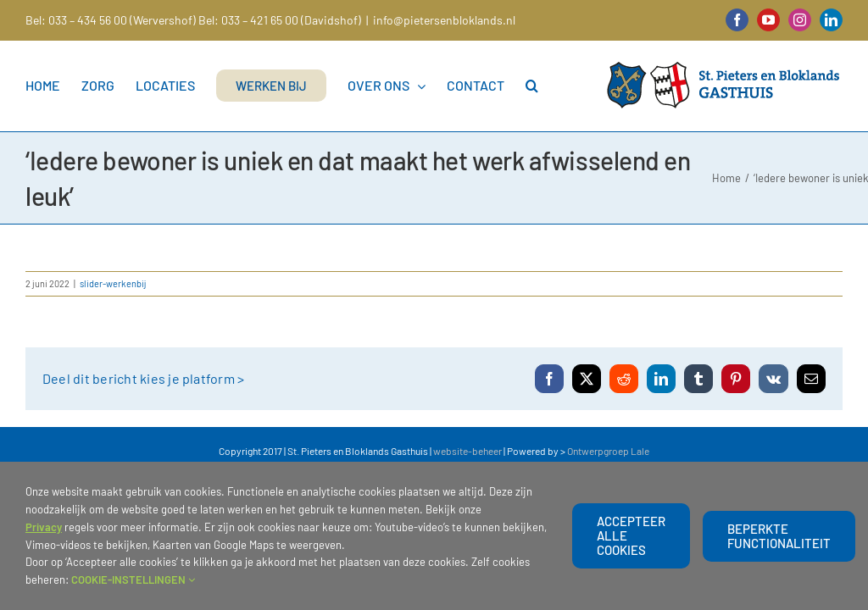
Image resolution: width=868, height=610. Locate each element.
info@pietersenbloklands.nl (444, 20)
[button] (532, 86)
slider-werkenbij (113, 283)
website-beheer (467, 451)
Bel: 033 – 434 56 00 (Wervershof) (111, 20)
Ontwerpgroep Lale (608, 451)
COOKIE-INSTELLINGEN (133, 579)
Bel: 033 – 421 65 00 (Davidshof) (280, 20)
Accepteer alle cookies (631, 535)
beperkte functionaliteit (779, 536)
